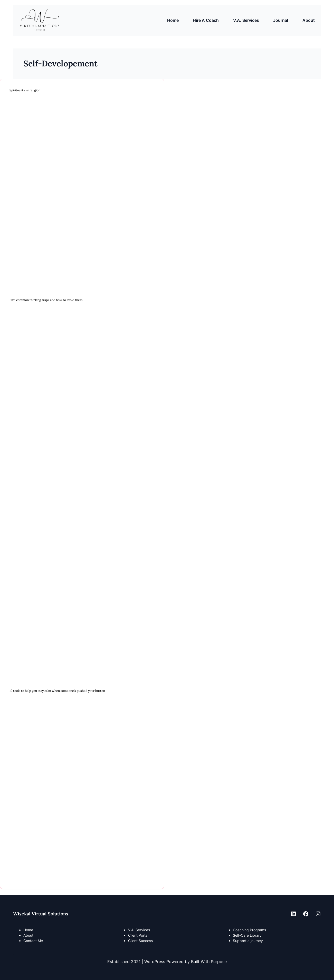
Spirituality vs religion (25, 90)
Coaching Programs (249, 930)
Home (173, 20)
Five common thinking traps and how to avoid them (46, 300)
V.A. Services (139, 930)
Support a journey (248, 941)
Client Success (140, 941)
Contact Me (33, 941)
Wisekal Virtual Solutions (41, 914)
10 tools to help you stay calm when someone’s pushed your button (57, 691)
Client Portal (138, 935)
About (28, 935)
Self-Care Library (247, 935)
